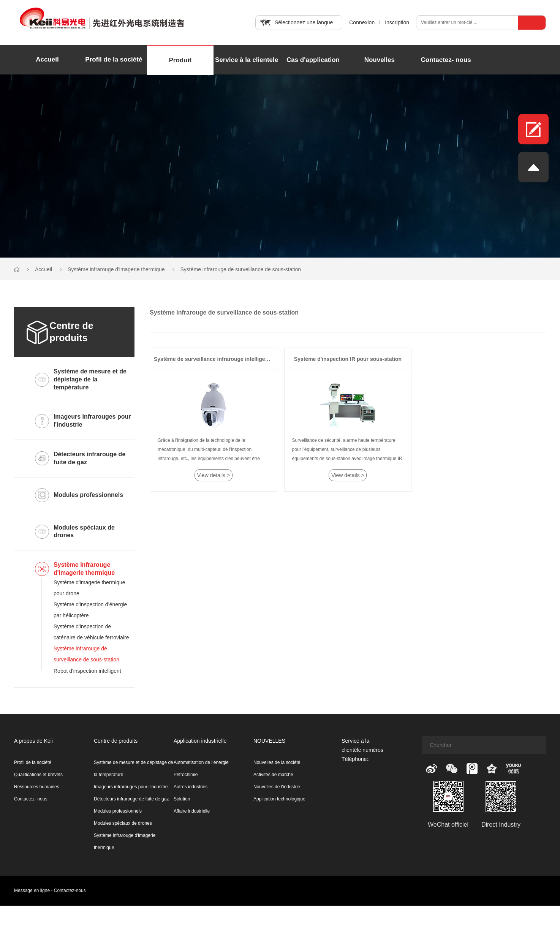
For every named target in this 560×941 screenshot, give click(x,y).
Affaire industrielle (192, 811)
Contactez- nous (446, 60)
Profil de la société (114, 59)
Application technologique (279, 799)
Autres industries (191, 787)
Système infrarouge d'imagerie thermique (117, 269)
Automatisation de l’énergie (201, 762)
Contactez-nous (70, 890)
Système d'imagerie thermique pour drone (89, 588)
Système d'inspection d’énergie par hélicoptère (90, 610)
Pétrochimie (186, 775)
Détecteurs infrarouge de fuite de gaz (131, 799)
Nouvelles (380, 60)
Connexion (362, 22)
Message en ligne (32, 890)
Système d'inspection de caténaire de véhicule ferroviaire (91, 632)
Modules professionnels (118, 811)
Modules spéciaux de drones (123, 823)
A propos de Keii (33, 741)
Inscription (397, 22)
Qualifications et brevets (38, 775)
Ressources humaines (37, 787)
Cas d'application (313, 60)
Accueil (47, 59)
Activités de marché (273, 775)
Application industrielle (200, 741)
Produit (180, 60)
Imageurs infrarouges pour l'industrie (131, 787)
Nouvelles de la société (277, 762)
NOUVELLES (269, 741)
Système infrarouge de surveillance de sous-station (241, 269)
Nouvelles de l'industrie (277, 787)
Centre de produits (116, 741)
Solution (182, 799)
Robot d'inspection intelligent (87, 671)
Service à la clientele (247, 60)
